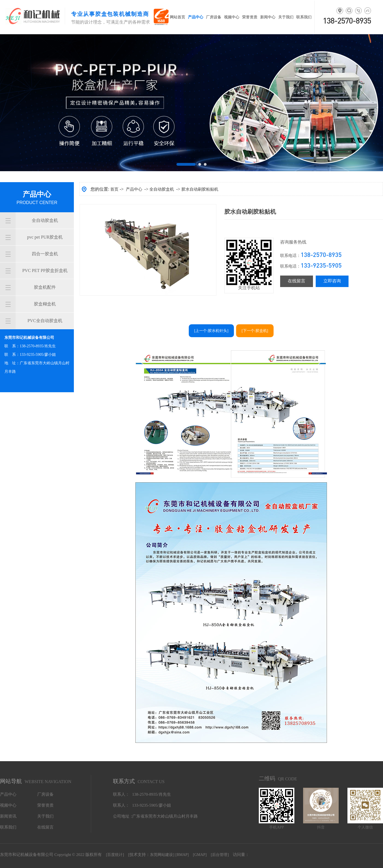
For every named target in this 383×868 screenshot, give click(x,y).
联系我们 (8, 827)
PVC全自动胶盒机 (45, 321)
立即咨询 (332, 281)
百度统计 (115, 855)
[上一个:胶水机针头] (211, 331)
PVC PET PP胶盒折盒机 (45, 270)
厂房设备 (45, 794)
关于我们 (45, 816)
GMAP (200, 855)
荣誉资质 (45, 805)
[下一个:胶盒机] (255, 331)
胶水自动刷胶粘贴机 (200, 189)
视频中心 (8, 805)
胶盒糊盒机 (45, 304)
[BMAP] (182, 855)
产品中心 (134, 189)
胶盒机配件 (45, 287)
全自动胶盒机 (45, 220)
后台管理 (220, 855)
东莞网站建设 (161, 855)
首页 (114, 189)
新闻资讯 (8, 816)
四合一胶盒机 (45, 254)
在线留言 (297, 281)
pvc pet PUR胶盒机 (45, 237)
